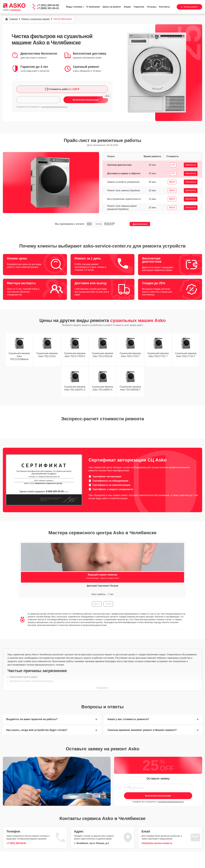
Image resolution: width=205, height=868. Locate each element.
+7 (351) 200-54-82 (48, 5)
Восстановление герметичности (124, 199)
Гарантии (139, 7)
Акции (127, 7)
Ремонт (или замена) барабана (124, 190)
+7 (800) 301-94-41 (48, 8)
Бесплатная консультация (158, 796)
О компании (93, 7)
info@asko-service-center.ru (157, 843)
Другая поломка (140, 224)
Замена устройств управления (123, 182)
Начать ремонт (189, 7)
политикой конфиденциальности (54, 107)
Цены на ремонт (112, 7)
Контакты (164, 7)
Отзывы (152, 7)
